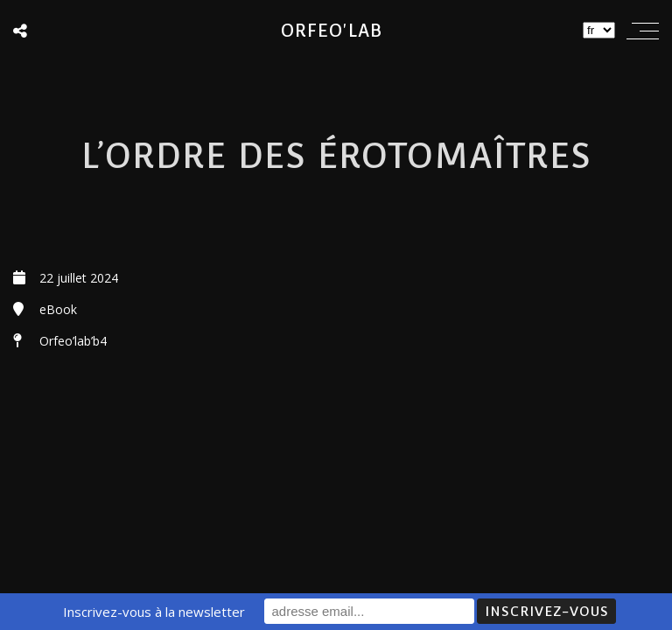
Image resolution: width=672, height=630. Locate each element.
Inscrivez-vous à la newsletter (154, 612)
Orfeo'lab (332, 31)
